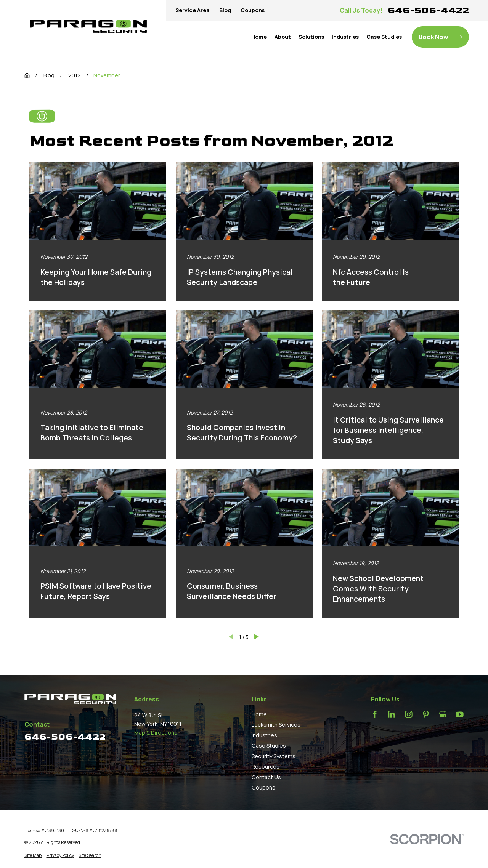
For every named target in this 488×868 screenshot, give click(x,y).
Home (259, 714)
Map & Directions (156, 733)
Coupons (253, 10)
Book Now (440, 37)
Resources (266, 766)
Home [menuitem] (259, 37)
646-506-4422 (428, 10)
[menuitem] (33, 855)
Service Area (193, 10)
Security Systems (274, 756)
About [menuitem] (283, 37)
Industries (264, 735)
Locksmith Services (276, 725)
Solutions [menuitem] (311, 37)
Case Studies (269, 745)
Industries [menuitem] (345, 37)
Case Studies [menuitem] (384, 37)
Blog (225, 10)
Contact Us (266, 777)
